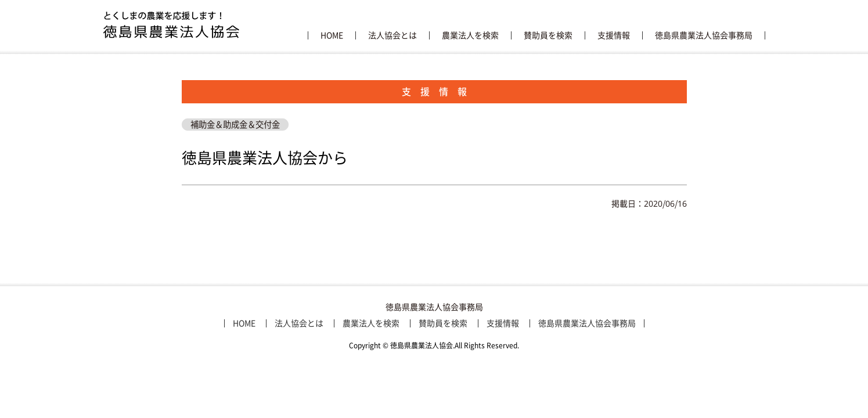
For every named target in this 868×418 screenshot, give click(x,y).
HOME (332, 35)
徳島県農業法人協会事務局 (704, 35)
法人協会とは (392, 35)
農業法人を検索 (470, 35)
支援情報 (614, 35)
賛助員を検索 (548, 35)
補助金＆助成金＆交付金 (235, 125)
